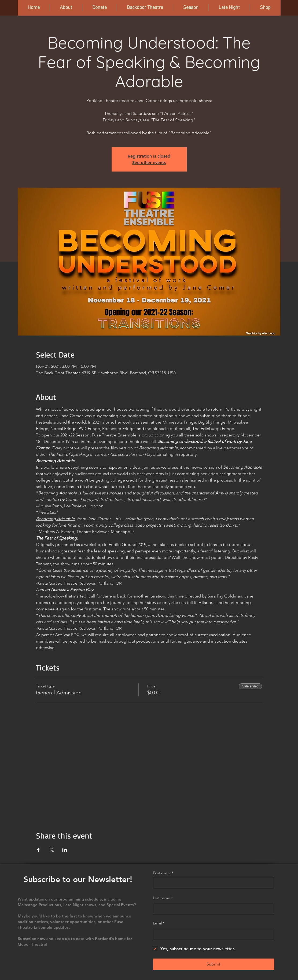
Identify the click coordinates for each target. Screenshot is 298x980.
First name (163, 873)
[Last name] (212, 909)
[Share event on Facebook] (38, 850)
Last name (163, 898)
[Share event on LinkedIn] (65, 850)
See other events (149, 163)
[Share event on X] (52, 850)
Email (159, 923)
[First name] (212, 883)
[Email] (212, 934)
